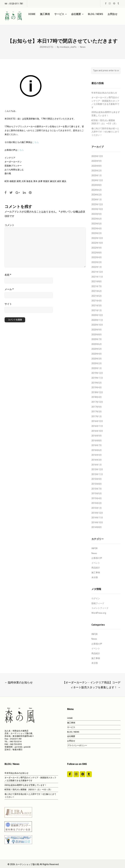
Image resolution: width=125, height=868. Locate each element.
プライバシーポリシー (77, 745)
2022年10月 (97, 243)
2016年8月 (97, 441)
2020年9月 (97, 330)
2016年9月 (97, 436)
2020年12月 (97, 315)
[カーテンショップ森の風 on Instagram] (76, 774)
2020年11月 (97, 320)
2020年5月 (97, 349)
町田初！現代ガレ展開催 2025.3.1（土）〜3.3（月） (28, 790)
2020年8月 (97, 335)
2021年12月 (97, 272)
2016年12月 (97, 421)
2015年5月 (97, 494)
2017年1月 (97, 417)
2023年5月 (97, 224)
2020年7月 (97, 339)
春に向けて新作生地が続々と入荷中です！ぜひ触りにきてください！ (105, 132)
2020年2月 (97, 363)
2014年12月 (97, 513)
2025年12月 (97, 156)
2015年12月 (97, 469)
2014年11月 (97, 518)
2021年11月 (97, 277)
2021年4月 (97, 301)
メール (9, 289)
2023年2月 (97, 233)
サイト (8, 304)
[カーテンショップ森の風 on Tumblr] (89, 774)
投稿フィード (98, 603)
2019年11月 (97, 378)
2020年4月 (97, 354)
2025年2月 (97, 171)
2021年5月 (97, 296)
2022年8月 (97, 253)
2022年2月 (97, 262)
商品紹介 (96, 568)
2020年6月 (97, 344)
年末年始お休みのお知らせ (104, 93)
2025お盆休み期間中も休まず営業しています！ (26, 785)
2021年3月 (97, 306)
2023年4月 (97, 229)
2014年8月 (97, 527)
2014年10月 (97, 523)
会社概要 (71, 736)
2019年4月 (97, 388)
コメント (9, 225)
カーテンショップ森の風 (27, 864)
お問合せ (71, 741)
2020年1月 (97, 368)
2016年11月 (97, 426)
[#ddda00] (70, 774)
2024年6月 (97, 190)
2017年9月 (97, 407)
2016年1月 (97, 465)
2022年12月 (97, 238)
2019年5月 (97, 383)
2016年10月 (97, 431)
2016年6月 (97, 450)
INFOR (94, 548)
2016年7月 (97, 445)
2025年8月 (97, 166)
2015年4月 (97, 498)
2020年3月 (97, 359)
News (83, 47)
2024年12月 (97, 180)
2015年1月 (97, 508)
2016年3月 (97, 460)
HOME (70, 718)
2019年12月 (97, 373)
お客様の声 (97, 558)
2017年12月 (97, 402)
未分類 (95, 577)
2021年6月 (97, 291)
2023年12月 (97, 204)
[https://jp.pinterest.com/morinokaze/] (83, 774)
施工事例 (96, 573)
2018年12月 (97, 392)
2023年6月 (97, 219)
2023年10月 (97, 209)
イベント (96, 563)
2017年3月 (97, 412)
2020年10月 (97, 325)
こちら (36, 142)
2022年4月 (97, 257)
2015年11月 (97, 474)
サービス (71, 727)
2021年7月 (97, 286)
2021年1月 (97, 311)
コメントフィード (100, 608)
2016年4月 (97, 455)
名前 (8, 275)
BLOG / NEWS (73, 732)
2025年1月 (97, 176)
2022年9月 (97, 248)
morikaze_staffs (68, 47)
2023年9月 (97, 214)
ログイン (96, 599)
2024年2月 (97, 195)
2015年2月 (97, 503)
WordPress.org (99, 613)
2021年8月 (97, 282)
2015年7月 (97, 489)
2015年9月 (97, 479)
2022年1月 (97, 267)
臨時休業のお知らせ (19, 682)
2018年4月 (97, 397)
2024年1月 (97, 200)
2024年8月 (97, 185)
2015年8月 (97, 484)
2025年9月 (97, 161)
